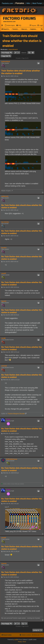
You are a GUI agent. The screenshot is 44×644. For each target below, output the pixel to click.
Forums (20, 3)
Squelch (4, 301)
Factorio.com (7, 3)
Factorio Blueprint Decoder (16, 414)
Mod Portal (37, 3)
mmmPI (4, 273)
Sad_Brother (5, 222)
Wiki (28, 3)
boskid (8, 419)
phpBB (16, 640)
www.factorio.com (9, 22)
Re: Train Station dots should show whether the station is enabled (22, 206)
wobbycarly (5, 196)
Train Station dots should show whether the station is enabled (22, 41)
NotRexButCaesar (12, 459)
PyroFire (4, 248)
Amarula (4, 563)
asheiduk (4, 366)
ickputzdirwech (13, 49)
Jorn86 (3, 338)
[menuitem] (10, 25)
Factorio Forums (19, 18)
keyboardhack (6, 62)
